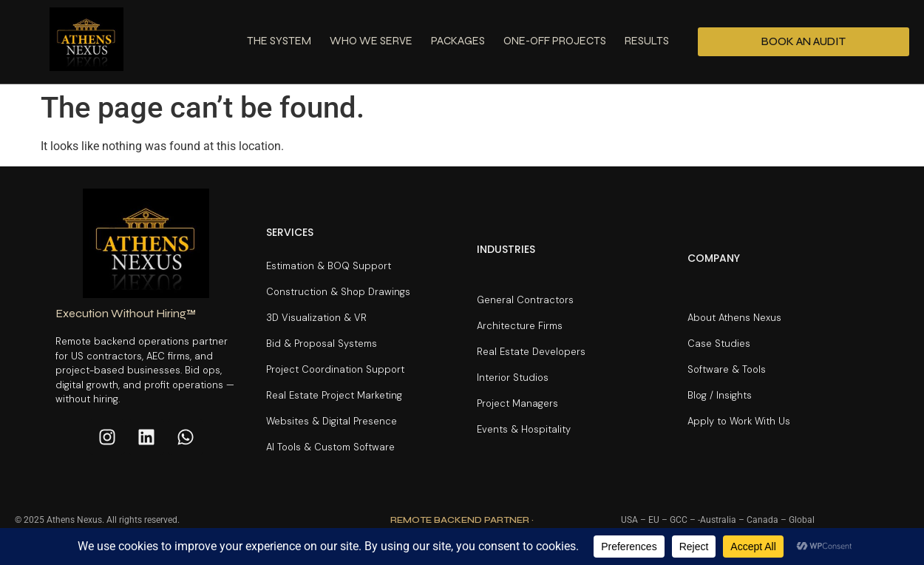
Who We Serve (371, 41)
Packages (458, 41)
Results (647, 41)
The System (279, 41)
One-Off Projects (555, 41)
